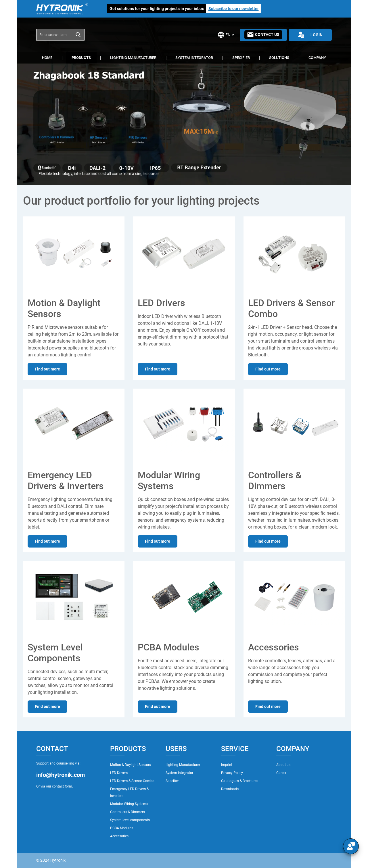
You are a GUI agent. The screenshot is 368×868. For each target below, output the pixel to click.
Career (281, 773)
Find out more (47, 369)
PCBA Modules (122, 828)
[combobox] (54, 35)
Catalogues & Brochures (240, 781)
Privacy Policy (232, 773)
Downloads (230, 789)
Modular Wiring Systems (129, 804)
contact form (62, 786)
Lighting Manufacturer (183, 765)
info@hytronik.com (61, 775)
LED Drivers (119, 773)
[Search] (78, 35)
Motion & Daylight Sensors (131, 765)
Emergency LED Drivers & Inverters (129, 792)
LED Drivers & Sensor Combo (132, 781)
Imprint (227, 765)
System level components (130, 820)
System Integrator (179, 773)
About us (283, 765)
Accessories (119, 836)
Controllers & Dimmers (128, 812)
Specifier (172, 781)
